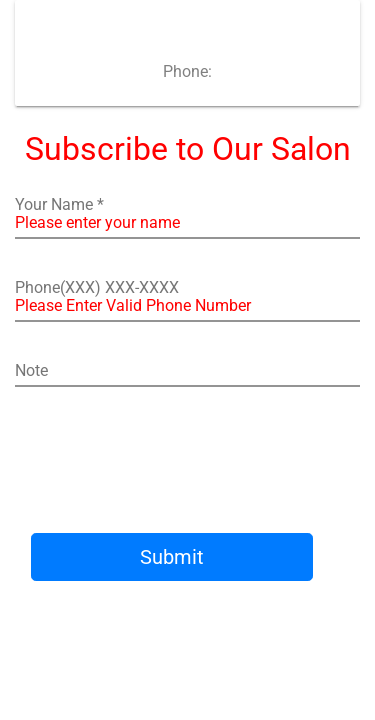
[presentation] (198, 462)
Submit (172, 557)
